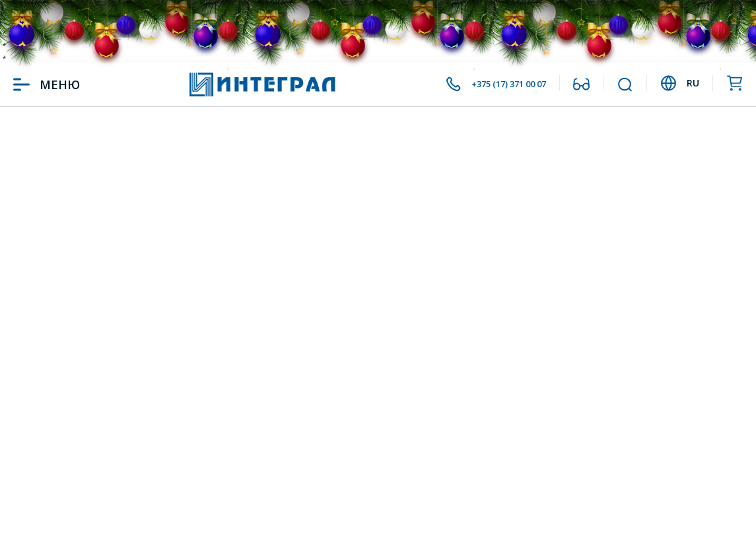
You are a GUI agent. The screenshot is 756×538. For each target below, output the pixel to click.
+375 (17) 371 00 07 (492, 84)
